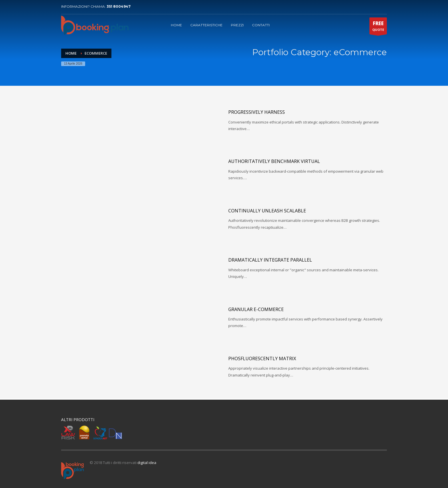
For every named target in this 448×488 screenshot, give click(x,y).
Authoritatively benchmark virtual (274, 161)
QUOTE (378, 27)
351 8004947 (119, 6)
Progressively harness (257, 112)
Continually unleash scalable (267, 211)
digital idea (147, 463)
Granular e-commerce (256, 309)
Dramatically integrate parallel (270, 260)
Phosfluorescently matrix (262, 358)
